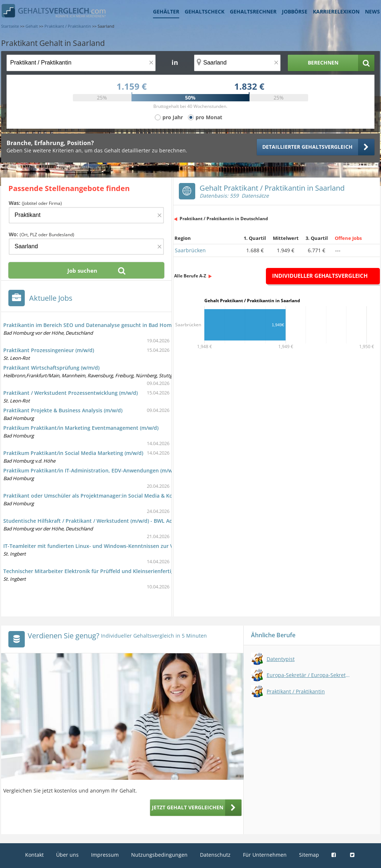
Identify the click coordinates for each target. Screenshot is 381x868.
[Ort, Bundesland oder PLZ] (237, 63)
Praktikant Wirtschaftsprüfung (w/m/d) (51, 368)
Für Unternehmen (265, 855)
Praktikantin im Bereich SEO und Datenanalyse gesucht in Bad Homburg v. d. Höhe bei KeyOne (121, 325)
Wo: (42, 234)
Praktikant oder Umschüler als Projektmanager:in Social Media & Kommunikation (105, 496)
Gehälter (166, 11)
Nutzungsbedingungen (159, 855)
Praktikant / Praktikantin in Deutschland (224, 219)
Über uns (67, 855)
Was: (35, 203)
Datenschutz (215, 855)
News (372, 11)
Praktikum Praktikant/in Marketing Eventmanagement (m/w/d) (81, 428)
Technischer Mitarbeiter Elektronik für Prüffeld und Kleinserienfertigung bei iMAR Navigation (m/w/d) (129, 571)
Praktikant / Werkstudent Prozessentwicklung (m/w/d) (70, 393)
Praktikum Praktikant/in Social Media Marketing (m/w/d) (73, 453)
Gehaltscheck (205, 11)
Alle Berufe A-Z (190, 276)
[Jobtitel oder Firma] (86, 215)
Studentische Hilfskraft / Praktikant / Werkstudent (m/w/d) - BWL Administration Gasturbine (118, 521)
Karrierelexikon (336, 11)
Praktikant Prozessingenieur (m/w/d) (49, 350)
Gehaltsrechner (253, 11)
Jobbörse (295, 11)
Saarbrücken (190, 250)
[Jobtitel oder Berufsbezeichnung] (81, 63)
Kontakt (34, 855)
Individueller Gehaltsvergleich (320, 276)
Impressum (105, 855)
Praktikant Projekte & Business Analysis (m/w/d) (63, 410)
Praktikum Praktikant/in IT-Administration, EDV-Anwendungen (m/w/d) (91, 470)
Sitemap (309, 855)
